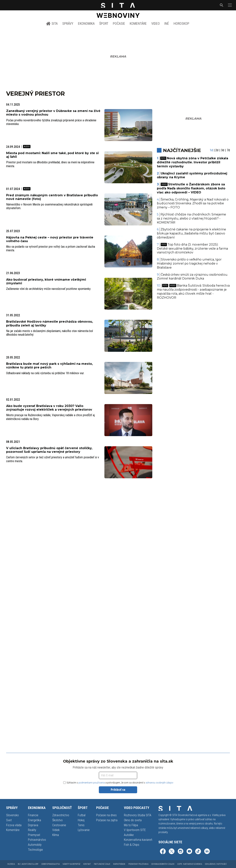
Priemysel (34, 835)
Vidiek (56, 830)
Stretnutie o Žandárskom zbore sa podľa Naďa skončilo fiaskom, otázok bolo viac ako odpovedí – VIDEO (191, 188)
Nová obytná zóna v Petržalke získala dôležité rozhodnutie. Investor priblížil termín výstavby (193, 162)
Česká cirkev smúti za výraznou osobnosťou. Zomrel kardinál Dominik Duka (193, 277)
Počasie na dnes (106, 815)
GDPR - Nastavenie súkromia (190, 864)
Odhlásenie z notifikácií (216, 864)
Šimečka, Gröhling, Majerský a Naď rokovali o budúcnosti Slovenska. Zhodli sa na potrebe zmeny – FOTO (193, 203)
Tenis (81, 825)
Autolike (129, 835)
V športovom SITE (135, 830)
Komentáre (138, 23)
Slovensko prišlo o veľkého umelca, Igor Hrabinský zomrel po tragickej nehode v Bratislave (189, 263)
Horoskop (181, 23)
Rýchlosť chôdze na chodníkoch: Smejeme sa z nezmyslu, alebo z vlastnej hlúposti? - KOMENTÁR (192, 218)
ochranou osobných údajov (159, 783)
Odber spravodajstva (50, 864)
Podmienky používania (138, 864)
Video (156, 23)
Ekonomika (86, 23)
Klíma (56, 835)
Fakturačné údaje (102, 864)
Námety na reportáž (71, 864)
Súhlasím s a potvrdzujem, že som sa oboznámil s (118, 783)
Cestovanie (59, 825)
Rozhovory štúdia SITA (138, 815)
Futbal (82, 815)
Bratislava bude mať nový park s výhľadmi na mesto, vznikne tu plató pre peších (49, 366)
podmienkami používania (92, 783)
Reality (32, 830)
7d (228, 150)
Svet (9, 820)
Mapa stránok (119, 864)
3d (223, 150)
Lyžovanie (84, 830)
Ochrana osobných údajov (163, 864)
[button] (229, 5)
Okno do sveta (133, 820)
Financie (33, 815)
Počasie (119, 23)
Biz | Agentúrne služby (28, 864)
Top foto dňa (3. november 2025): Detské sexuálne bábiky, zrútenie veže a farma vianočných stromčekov (192, 249)
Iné (167, 23)
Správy (68, 23)
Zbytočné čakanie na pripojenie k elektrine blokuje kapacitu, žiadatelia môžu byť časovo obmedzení (192, 233)
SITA (52, 24)
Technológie (35, 850)
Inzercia (11, 864)
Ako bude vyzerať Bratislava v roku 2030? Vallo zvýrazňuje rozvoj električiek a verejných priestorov (49, 408)
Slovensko (12, 815)
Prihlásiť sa (118, 790)
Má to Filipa (131, 825)
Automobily (35, 845)
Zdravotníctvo (61, 815)
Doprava (33, 825)
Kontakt (87, 864)
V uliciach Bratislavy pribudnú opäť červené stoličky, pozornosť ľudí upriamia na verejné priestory (49, 450)
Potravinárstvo (37, 840)
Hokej (81, 820)
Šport (104, 23)
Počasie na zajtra (107, 820)
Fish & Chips (132, 845)
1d (211, 150)
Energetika (34, 820)
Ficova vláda (14, 825)
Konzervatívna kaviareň (138, 840)
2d (217, 150)
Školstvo (57, 820)
